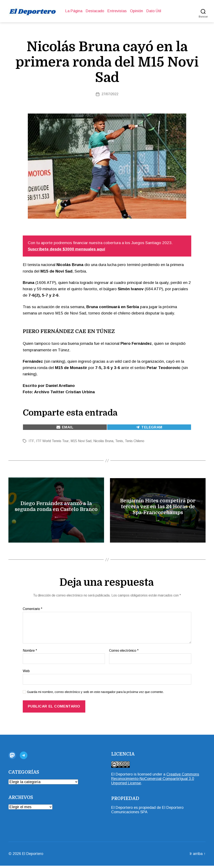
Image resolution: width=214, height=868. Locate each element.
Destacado (95, 11)
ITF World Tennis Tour (52, 441)
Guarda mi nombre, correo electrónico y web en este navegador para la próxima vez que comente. (95, 694)
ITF (31, 441)
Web (26, 673)
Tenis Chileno (135, 441)
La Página (74, 11)
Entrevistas (117, 11)
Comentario (33, 611)
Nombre (30, 653)
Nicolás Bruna (103, 441)
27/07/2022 (110, 94)
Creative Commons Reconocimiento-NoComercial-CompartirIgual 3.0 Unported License (155, 781)
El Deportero (122, 777)
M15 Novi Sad (80, 441)
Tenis (119, 441)
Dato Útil (154, 11)
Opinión (136, 11)
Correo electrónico (124, 653)
